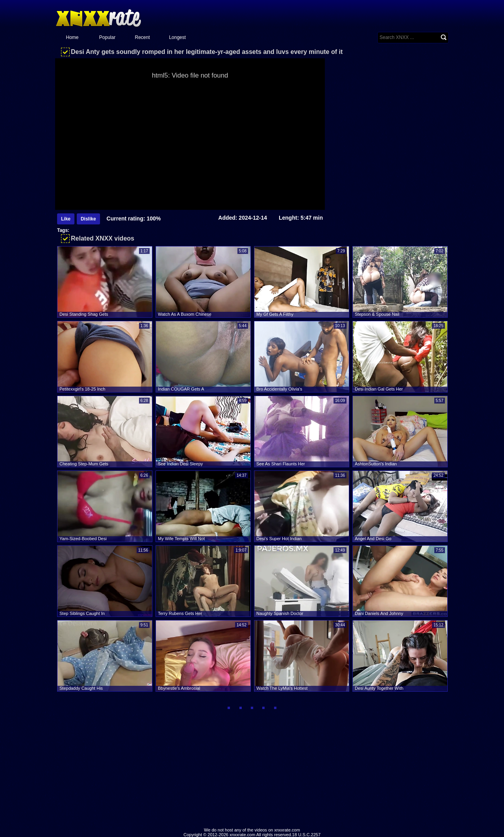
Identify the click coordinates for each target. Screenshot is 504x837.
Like (66, 219)
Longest (177, 37)
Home (72, 37)
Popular (107, 37)
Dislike (88, 219)
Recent (142, 37)
